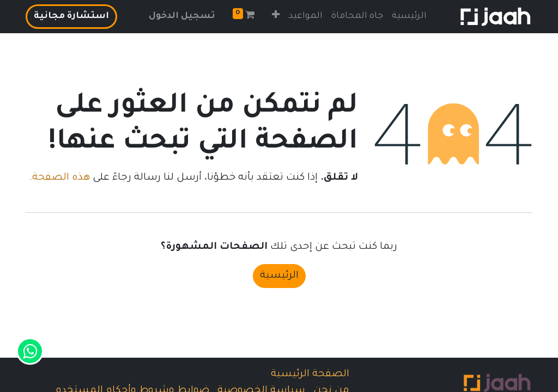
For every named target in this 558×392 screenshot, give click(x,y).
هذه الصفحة (61, 178)
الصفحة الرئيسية (310, 375)
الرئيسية (279, 276)
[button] (276, 17)
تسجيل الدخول (182, 16)
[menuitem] (409, 17)
